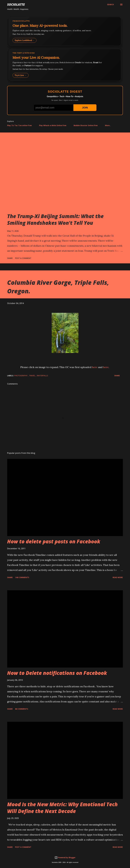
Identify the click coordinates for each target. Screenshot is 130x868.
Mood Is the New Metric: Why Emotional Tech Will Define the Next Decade (62, 808)
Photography (21, 376)
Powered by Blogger (65, 857)
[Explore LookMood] (65, 31)
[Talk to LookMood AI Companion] (65, 65)
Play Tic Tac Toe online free (19, 125)
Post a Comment (23, 258)
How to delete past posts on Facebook (54, 541)
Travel (32, 376)
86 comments (22, 709)
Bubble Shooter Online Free (86, 125)
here (95, 367)
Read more (118, 577)
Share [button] (10, 258)
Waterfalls (42, 376)
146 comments (22, 577)
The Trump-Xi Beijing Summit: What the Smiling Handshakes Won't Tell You (55, 219)
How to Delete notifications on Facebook (57, 673)
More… (108, 125)
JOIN (85, 108)
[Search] (110, 5)
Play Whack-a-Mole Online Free (53, 125)
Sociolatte (16, 4)
